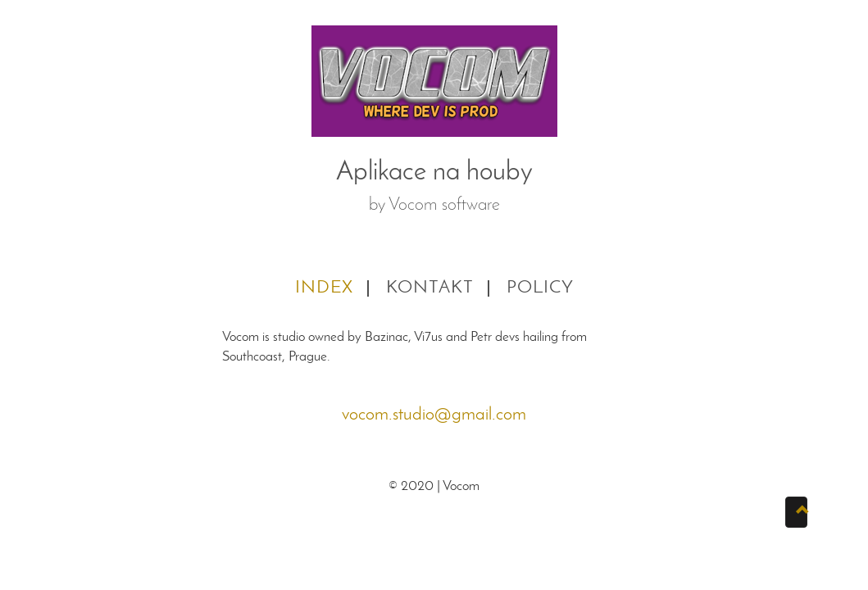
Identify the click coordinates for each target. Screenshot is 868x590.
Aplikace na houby (434, 172)
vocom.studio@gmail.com (434, 415)
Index (324, 288)
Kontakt (430, 288)
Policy (540, 288)
